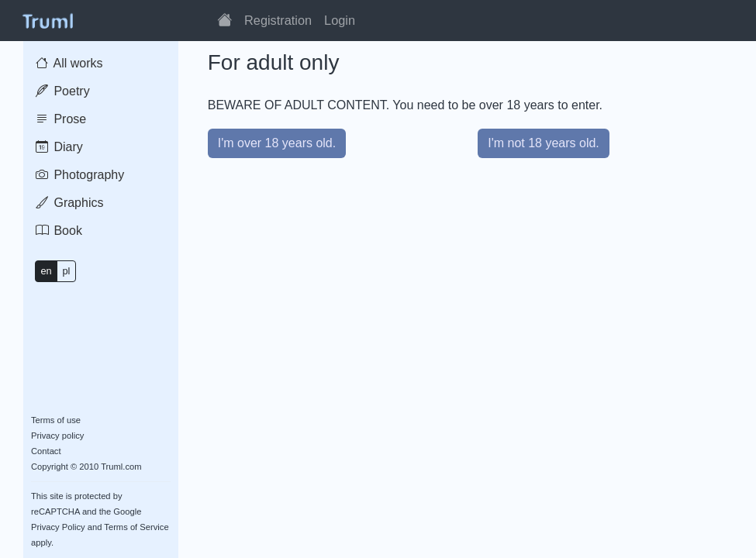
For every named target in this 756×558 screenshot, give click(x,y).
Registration (278, 20)
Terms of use (56, 420)
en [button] (46, 271)
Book (59, 231)
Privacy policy (57, 436)
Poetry (63, 91)
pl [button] (66, 271)
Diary (59, 147)
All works (69, 63)
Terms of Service (136, 527)
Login (340, 20)
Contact (46, 451)
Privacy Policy (58, 527)
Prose (61, 119)
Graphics (69, 203)
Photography (80, 175)
